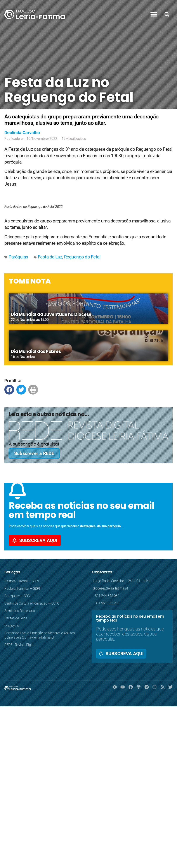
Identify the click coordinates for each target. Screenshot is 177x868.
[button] (154, 14)
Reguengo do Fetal (82, 257)
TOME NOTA (30, 281)
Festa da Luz (50, 257)
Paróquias (18, 257)
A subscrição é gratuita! (34, 444)
